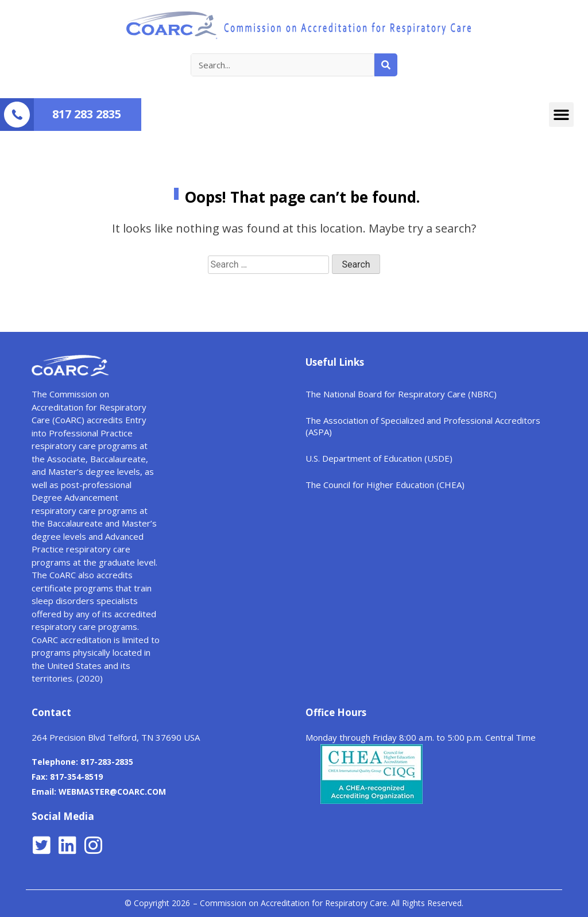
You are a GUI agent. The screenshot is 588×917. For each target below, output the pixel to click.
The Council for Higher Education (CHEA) (385, 485)
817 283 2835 (87, 114)
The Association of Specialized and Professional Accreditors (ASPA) (423, 426)
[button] (562, 115)
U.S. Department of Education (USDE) (379, 458)
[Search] (386, 65)
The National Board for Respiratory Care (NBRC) (401, 394)
